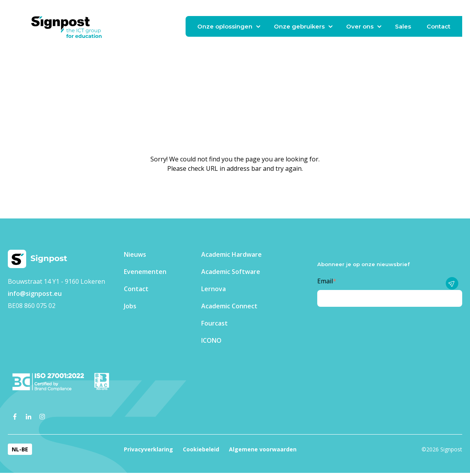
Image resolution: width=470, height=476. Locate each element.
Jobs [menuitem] (130, 306)
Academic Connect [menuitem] (229, 306)
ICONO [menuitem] (211, 340)
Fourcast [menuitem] (214, 323)
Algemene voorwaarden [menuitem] (263, 449)
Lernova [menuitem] (214, 289)
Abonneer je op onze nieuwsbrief (364, 264)
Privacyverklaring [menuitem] (148, 449)
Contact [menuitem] (136, 289)
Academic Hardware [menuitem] (231, 254)
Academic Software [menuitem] (231, 272)
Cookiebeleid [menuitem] (201, 449)
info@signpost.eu (35, 293)
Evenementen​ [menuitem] (145, 272)
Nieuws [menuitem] (135, 254)
